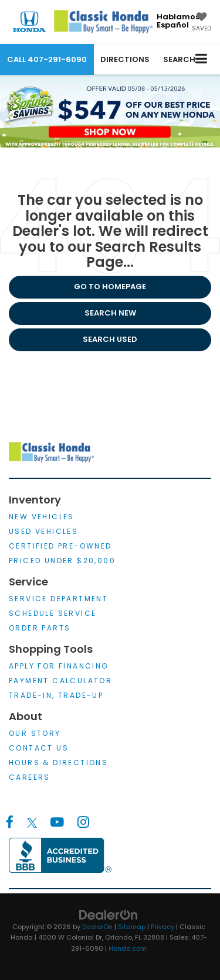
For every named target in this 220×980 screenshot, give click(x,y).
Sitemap (132, 927)
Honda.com (128, 948)
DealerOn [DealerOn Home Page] (97, 927)
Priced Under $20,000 (62, 561)
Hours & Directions (58, 763)
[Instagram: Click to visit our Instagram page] (83, 823)
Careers (30, 777)
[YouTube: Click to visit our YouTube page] (57, 823)
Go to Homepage (110, 287)
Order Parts (40, 628)
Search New (110, 313)
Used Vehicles (43, 531)
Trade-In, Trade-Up (56, 695)
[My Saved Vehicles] (202, 23)
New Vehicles (42, 517)
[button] (47, 59)
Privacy (163, 927)
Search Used (110, 339)
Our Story (35, 733)
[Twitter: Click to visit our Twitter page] (32, 823)
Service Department (58, 599)
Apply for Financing (59, 666)
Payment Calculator (60, 681)
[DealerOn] (109, 914)
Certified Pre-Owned (60, 546)
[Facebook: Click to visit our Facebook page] (10, 823)
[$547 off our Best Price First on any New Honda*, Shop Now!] (110, 111)
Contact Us (39, 748)
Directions (125, 59)
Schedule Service (53, 613)
